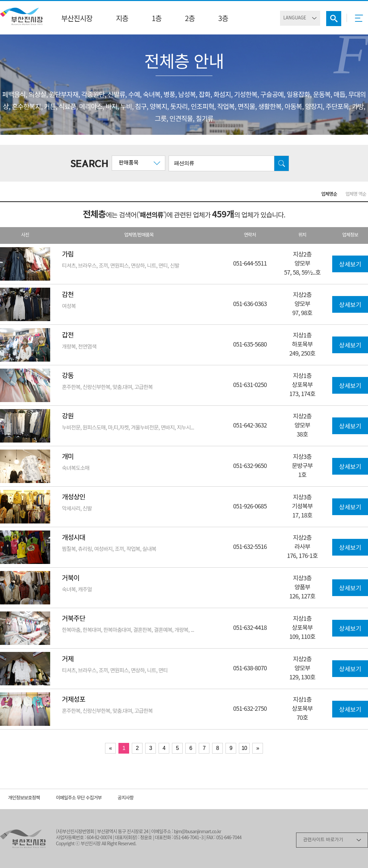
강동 (68, 376)
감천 (68, 295)
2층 (190, 19)
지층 (122, 19)
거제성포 (74, 700)
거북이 (71, 578)
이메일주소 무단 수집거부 (79, 798)
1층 (156, 19)
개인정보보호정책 (24, 798)
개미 (68, 457)
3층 (223, 19)
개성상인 (74, 498)
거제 (68, 659)
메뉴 (361, 20)
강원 (68, 417)
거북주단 (74, 619)
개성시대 (74, 538)
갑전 (68, 336)
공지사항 (126, 798)
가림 (68, 255)
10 (244, 748)
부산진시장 (77, 19)
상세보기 (350, 265)
